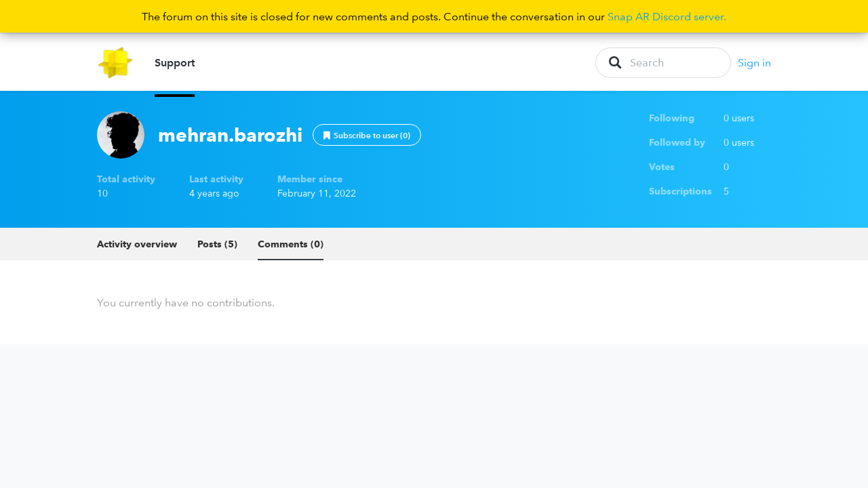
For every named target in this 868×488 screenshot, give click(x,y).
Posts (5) (217, 255)
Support (175, 68)
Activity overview (137, 255)
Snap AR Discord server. (667, 16)
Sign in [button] (754, 68)
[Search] (663, 68)
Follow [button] (367, 146)
